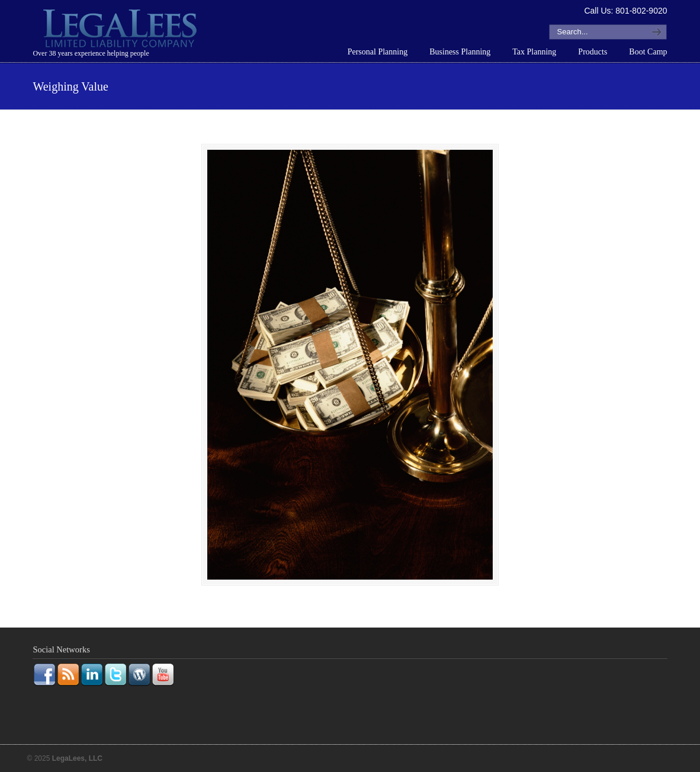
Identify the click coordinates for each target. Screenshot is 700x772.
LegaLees (121, 30)
